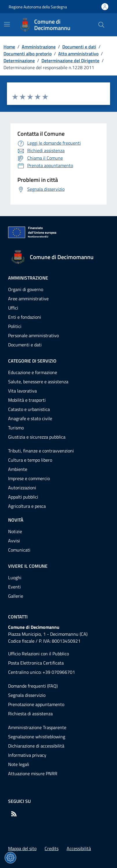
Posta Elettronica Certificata (36, 663)
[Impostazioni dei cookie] (10, 858)
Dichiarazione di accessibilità (36, 746)
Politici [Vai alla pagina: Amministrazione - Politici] (15, 326)
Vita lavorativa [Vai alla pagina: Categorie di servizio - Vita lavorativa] (22, 391)
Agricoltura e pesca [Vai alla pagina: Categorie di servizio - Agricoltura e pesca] (27, 506)
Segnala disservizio (27, 695)
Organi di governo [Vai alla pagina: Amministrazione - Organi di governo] (26, 289)
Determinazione (19, 61)
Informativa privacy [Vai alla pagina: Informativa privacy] (27, 755)
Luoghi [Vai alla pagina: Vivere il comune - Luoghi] (15, 578)
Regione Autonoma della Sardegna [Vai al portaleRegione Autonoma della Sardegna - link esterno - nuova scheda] (38, 7)
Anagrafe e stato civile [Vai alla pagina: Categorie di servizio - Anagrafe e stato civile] (30, 418)
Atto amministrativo (78, 54)
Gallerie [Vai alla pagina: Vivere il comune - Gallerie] (16, 596)
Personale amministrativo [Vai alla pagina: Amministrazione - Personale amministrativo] (33, 335)
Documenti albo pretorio (28, 54)
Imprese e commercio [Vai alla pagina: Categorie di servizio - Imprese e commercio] (29, 478)
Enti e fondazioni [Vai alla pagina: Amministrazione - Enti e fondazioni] (25, 317)
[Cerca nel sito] (101, 25)
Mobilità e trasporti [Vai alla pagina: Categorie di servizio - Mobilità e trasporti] (27, 400)
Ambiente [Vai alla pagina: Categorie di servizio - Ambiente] (18, 469)
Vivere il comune (28, 566)
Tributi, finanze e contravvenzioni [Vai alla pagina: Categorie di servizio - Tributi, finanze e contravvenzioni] (41, 451)
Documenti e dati (79, 47)
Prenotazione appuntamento (36, 704)
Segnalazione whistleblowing (37, 737)
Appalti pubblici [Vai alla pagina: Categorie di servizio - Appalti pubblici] (23, 497)
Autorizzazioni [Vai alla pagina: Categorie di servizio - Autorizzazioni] (22, 488)
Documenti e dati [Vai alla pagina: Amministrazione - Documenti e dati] (25, 345)
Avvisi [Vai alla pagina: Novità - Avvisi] (14, 541)
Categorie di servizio (32, 361)
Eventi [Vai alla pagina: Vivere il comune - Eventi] (14, 587)
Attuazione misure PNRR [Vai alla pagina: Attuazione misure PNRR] (33, 773)
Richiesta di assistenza (30, 714)
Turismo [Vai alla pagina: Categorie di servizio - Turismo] (16, 428)
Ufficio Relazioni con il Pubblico (39, 654)
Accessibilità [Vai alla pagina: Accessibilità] (79, 848)
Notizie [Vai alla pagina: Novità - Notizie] (15, 531)
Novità (16, 520)
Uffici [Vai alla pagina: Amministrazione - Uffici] (13, 308)
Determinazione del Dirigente (70, 61)
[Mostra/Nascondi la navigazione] (7, 24)
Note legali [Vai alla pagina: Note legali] (19, 764)
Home (9, 47)
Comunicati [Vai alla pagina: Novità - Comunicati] (19, 550)
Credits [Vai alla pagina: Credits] (52, 848)
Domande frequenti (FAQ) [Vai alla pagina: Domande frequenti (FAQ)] (33, 686)
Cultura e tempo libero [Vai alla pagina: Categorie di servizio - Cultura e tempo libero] (30, 460)
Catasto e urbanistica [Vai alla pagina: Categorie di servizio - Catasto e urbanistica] (29, 409)
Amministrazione (39, 47)
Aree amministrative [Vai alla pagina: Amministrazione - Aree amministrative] (28, 299)
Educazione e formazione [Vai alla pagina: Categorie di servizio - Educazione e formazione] (33, 372)
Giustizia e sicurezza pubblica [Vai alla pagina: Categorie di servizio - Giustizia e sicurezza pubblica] (37, 437)
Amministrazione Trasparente (37, 727)
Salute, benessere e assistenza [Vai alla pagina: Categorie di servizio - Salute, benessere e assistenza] (38, 382)
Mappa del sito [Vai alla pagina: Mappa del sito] (22, 848)
